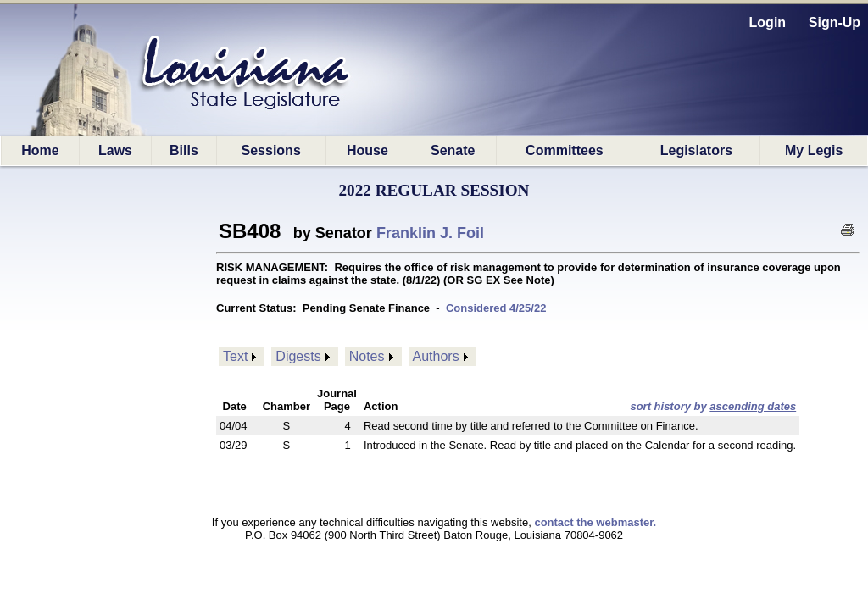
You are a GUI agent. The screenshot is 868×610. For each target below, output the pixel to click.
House (367, 150)
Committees (565, 150)
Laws (115, 150)
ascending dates (753, 406)
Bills (184, 150)
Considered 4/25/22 (496, 308)
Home (40, 150)
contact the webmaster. (595, 522)
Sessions (271, 150)
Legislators (696, 150)
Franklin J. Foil (430, 233)
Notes (367, 356)
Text (235, 356)
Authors (436, 356)
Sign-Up (835, 22)
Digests (298, 356)
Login (768, 22)
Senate (453, 150)
